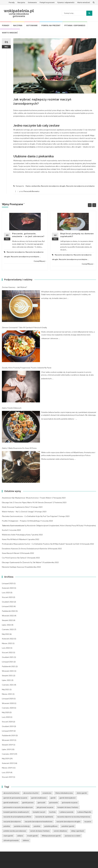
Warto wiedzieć (84, 2)
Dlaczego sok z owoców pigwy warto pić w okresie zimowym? (27, 502)
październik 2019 (9, 735)
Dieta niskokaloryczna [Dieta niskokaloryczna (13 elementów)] (64, 793)
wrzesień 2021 (8, 671)
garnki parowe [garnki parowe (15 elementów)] (28, 802)
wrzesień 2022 (8, 616)
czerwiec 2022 (8, 629)
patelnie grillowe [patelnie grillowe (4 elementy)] (51, 826)
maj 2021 (6, 689)
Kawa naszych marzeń (11, 553)
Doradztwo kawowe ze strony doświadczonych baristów (25, 549)
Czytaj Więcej (40, 261)
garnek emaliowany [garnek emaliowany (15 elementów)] (39, 798)
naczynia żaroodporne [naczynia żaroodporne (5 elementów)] (12, 821)
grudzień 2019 (8, 726)
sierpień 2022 (7, 620)
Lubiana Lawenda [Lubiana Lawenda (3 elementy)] (66, 812)
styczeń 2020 (7, 722)
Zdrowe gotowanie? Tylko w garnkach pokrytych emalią (24, 327)
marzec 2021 (7, 694)
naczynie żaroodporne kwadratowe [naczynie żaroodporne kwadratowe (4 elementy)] (39, 821)
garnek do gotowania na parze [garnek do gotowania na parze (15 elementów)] (15, 798)
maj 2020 (6, 712)
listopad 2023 (8, 583)
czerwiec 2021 (8, 685)
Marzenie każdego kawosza (13, 567)
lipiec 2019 (6, 749)
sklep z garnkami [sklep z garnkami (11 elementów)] (78, 831)
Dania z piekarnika (33, 186)
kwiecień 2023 (8, 588)
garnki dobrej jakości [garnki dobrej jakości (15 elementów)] (68, 798)
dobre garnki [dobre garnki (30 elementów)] (82, 793)
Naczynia (21, 2)
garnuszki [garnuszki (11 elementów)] (41, 802)
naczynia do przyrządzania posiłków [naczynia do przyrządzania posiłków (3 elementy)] (17, 817)
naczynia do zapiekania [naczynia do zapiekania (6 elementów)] (44, 817)
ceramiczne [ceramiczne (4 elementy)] (47, 793)
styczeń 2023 (7, 597)
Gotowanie (32, 2)
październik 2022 (9, 611)
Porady (12, 2)
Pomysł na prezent (47, 2)
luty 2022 (6, 648)
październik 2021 (9, 666)
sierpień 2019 (7, 745)
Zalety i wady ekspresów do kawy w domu (19, 448)
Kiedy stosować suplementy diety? (16, 507)
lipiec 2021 (6, 680)
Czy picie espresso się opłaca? (14, 558)
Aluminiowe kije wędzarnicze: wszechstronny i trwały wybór (26, 498)
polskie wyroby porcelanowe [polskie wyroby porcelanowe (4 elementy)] (15, 831)
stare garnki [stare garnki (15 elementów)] (8, 836)
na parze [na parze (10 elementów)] (88, 821)
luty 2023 (6, 592)
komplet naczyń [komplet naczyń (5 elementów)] (39, 812)
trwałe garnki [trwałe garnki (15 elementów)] (32, 836)
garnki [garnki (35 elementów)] (53, 798)
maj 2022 (6, 634)
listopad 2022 (8, 606)
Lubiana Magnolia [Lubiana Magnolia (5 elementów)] (84, 812)
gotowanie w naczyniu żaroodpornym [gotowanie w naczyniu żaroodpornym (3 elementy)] (18, 807)
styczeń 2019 (7, 777)
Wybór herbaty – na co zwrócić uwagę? (18, 512)
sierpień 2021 (7, 675)
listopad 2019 (8, 731)
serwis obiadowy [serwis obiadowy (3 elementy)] (60, 831)
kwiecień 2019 (8, 763)
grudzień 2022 (8, 602)
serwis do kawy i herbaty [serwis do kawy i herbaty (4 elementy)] (40, 831)
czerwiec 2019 (8, 754)
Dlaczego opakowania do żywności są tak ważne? (22, 562)
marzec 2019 (7, 768)
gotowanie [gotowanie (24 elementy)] (54, 802)
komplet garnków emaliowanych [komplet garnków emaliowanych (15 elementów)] (16, 812)
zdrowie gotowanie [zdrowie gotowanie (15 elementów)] (11, 840)
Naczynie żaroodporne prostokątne (80, 186)
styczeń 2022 (7, 652)
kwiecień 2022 (8, 639)
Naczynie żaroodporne (16, 252)
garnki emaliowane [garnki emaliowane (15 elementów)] (11, 802)
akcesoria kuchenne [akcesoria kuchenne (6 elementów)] (11, 793)
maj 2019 (6, 758)
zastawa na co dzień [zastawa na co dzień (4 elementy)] (73, 836)
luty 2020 (6, 717)
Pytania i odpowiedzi (66, 2)
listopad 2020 (8, 699)
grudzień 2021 (8, 657)
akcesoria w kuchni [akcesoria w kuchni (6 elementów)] (31, 793)
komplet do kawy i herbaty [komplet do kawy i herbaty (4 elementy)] (68, 807)
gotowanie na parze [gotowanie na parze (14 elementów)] (70, 802)
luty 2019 (6, 772)
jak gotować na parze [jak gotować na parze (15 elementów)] (45, 807)
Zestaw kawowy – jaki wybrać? (15, 287)
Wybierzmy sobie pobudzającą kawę (16, 535)
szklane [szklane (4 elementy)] (20, 836)
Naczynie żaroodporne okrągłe (53, 186)
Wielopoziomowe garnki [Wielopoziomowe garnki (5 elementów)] (51, 836)
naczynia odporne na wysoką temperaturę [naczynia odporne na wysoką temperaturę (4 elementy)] (74, 817)
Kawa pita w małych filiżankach (14, 539)
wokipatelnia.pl (19, 11)
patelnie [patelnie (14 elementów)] (37, 826)
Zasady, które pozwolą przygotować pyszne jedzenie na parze (27, 368)
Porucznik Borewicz (32, 191)
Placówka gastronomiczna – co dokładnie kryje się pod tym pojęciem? (30, 516)
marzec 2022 (7, 643)
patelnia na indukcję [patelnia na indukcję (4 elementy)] (22, 826)
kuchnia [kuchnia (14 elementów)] (52, 812)
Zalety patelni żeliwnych (12, 408)
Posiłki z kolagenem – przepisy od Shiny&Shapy (21, 521)
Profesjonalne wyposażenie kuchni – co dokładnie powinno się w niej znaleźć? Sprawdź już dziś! (41, 544)
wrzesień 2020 (8, 703)
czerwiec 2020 (8, 708)
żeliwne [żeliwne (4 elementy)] (26, 840)
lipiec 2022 (6, 625)
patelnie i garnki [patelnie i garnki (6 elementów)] (68, 826)
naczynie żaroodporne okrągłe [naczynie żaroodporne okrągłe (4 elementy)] (68, 821)
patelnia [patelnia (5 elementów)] (7, 826)
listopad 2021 (8, 662)
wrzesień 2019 (8, 740)
